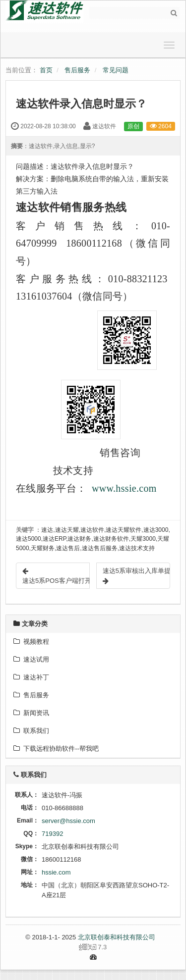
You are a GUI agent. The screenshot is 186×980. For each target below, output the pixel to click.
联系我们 (31, 731)
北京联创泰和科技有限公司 (117, 937)
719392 (52, 834)
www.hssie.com (124, 488)
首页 (46, 70)
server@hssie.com (68, 821)
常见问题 (116, 70)
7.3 (60, 948)
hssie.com (56, 872)
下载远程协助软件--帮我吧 (56, 748)
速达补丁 (31, 677)
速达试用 (31, 659)
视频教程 (31, 642)
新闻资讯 (31, 713)
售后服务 (77, 70)
